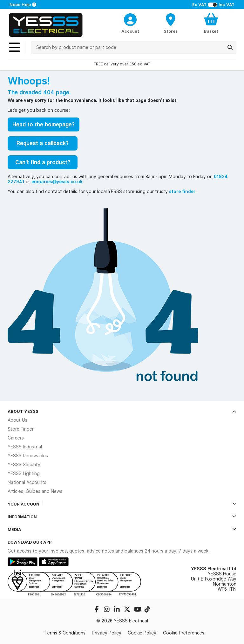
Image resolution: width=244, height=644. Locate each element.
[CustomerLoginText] (130, 19)
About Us (17, 420)
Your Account (122, 504)
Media (122, 529)
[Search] (230, 47)
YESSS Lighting (24, 473)
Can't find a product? (43, 162)
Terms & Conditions (65, 633)
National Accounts (27, 482)
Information (122, 517)
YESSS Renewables (28, 456)
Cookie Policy (142, 633)
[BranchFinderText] (171, 23)
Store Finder (21, 429)
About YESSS (122, 411)
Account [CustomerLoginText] (130, 31)
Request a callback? (43, 143)
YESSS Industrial (25, 447)
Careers (16, 438)
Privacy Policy (107, 633)
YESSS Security (24, 465)
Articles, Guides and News (35, 491)
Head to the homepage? (44, 124)
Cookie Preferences (184, 633)
